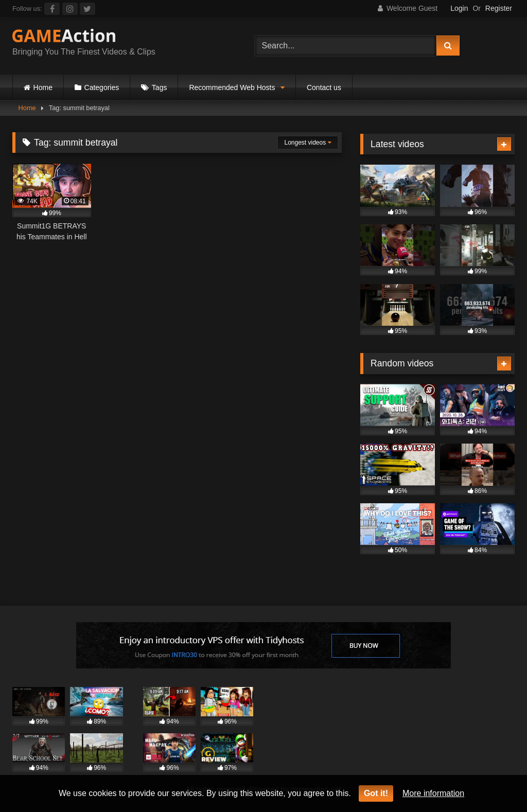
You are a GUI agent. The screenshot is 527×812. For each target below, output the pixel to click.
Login (459, 8)
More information (433, 793)
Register (499, 8)
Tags (160, 87)
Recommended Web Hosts (232, 87)
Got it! (376, 793)
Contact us (324, 87)
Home (43, 87)
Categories (102, 87)
